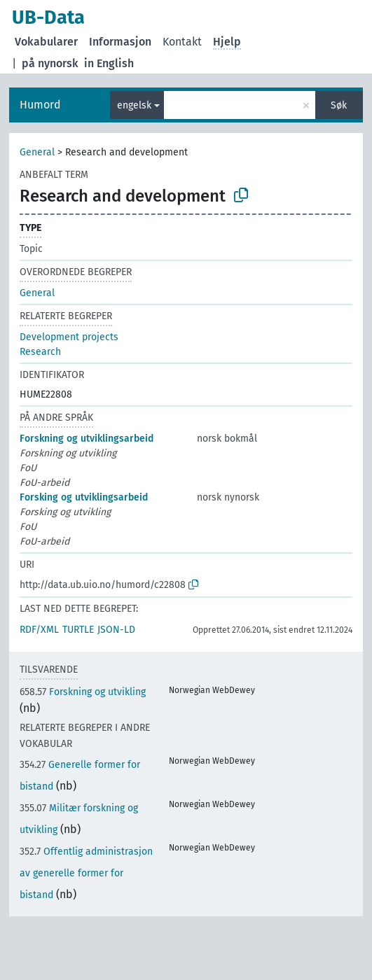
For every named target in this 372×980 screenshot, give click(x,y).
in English (109, 63)
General (37, 152)
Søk (339, 105)
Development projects (69, 337)
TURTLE (78, 630)
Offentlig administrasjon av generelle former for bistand (86, 873)
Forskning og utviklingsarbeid (87, 439)
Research (40, 352)
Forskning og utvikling (83, 692)
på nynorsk (50, 63)
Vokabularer (46, 42)
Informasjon (120, 42)
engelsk (134, 105)
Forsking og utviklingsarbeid (84, 497)
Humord (40, 105)
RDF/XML (39, 630)
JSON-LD (116, 630)
